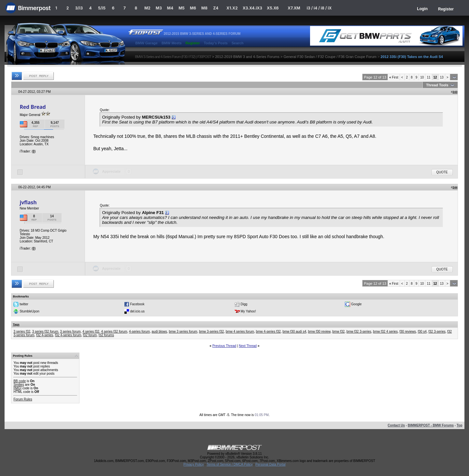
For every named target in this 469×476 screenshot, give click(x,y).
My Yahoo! (248, 311)
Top (460, 425)
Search (238, 43)
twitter (24, 304)
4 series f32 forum (114, 332)
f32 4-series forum (68, 335)
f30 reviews (408, 332)
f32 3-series (437, 332)
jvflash (28, 202)
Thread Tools (437, 85)
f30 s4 (422, 332)
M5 (182, 8)
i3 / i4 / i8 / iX (319, 8)
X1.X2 (232, 8)
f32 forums (106, 335)
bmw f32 (338, 332)
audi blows (159, 332)
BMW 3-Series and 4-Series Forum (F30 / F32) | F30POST (173, 57)
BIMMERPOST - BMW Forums (431, 425)
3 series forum (70, 332)
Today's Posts (216, 43)
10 (422, 77)
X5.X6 (273, 8)
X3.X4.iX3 (252, 8)
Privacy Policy (193, 464)
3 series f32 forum (45, 332)
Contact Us (396, 425)
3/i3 (79, 8)
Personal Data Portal (270, 464)
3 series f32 (22, 332)
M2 (147, 8)
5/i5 (102, 8)
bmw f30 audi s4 (294, 332)
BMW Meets (172, 43)
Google (356, 304)
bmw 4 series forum (240, 332)
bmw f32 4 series (385, 332)
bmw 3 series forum (183, 332)
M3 (159, 8)
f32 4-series (45, 335)
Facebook (137, 304)
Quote (442, 172)
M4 (170, 8)
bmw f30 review (319, 332)
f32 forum (90, 335)
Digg (244, 304)
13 (442, 77)
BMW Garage (146, 43)
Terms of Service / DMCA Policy (229, 464)
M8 (204, 8)
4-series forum (139, 332)
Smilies (19, 385)
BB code (20, 381)
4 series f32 (91, 332)
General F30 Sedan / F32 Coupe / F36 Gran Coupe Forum (330, 57)
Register (446, 9)
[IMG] (17, 388)
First (394, 77)
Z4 (216, 8)
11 (428, 77)
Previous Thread (224, 346)
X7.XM (294, 8)
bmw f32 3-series (359, 332)
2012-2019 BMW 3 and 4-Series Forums (247, 57)
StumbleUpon (29, 311)
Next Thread (248, 346)
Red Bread (33, 107)
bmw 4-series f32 (268, 332)
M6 (193, 8)
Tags (16, 325)
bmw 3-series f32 (211, 332)
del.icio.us (137, 311)
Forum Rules (23, 399)
